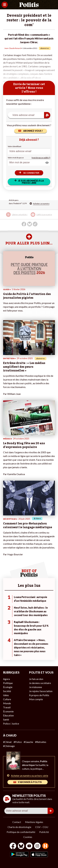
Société (7, 691)
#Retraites (41, 742)
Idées (6, 695)
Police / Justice (11, 723)
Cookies (28, 837)
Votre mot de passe (16, 158)
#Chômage (9, 746)
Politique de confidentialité (21, 832)
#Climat (7, 742)
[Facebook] (13, 846)
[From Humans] (45, 846)
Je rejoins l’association (41, 691)
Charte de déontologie (19, 827)
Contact (17, 822)
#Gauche (28, 742)
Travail (7, 707)
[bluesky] (21, 846)
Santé (6, 719)
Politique (8, 683)
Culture (7, 699)
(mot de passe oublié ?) (41, 158)
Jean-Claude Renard (13, 48)
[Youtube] (29, 846)
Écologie (8, 687)
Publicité (44, 832)
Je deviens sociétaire (40, 683)
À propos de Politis (39, 695)
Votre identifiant (14, 146)
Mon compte (36, 699)
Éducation (8, 715)
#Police (18, 742)
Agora (6, 679)
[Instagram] (37, 846)
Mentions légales (34, 822)
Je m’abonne (35, 687)
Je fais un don (36, 679)
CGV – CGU (42, 827)
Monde (7, 703)
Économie (8, 711)
